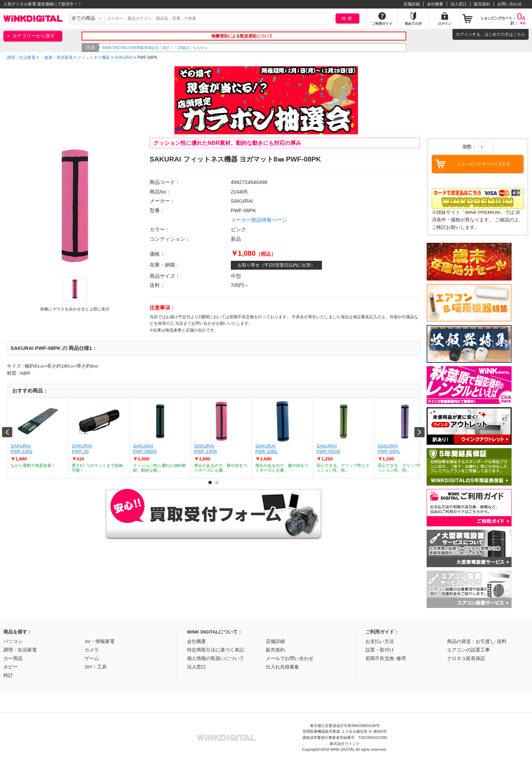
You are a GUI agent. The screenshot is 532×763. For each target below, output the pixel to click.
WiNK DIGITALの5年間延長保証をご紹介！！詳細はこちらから (172, 48)
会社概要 (435, 4)
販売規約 (482, 4)
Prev (7, 432)
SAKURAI (124, 57)
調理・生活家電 (21, 57)
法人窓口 (459, 4)
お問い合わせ (510, 4)
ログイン (464, 34)
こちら (519, 34)
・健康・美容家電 (56, 57)
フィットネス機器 (93, 57)
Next (419, 432)
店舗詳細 (412, 4)
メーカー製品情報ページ (259, 220)
